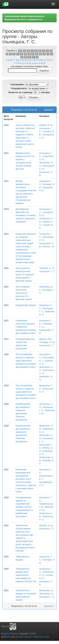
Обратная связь (41, 637)
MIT (8, 637)
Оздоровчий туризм (26, 305)
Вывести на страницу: (21, 92)
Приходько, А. (46, 594)
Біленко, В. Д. (46, 525)
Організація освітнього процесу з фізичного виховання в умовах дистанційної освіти (26, 327)
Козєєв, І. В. (48, 247)
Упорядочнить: (19, 88)
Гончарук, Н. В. (47, 342)
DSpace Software (10, 634)
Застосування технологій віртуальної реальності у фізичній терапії (24, 293)
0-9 (20, 51)
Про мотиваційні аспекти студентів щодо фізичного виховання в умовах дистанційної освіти (26, 361)
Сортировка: (17, 84)
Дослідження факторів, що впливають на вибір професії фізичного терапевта (26, 215)
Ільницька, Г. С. (47, 271)
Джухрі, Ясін (45, 339)
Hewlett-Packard (23, 637)
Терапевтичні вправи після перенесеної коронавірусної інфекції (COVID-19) (26, 575)
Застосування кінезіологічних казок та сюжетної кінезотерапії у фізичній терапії (25, 274)
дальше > (49, 110)
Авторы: (46, 92)
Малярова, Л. (46, 590)
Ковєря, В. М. (46, 125)
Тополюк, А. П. (47, 268)
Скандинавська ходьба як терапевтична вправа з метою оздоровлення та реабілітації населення (24, 507)
